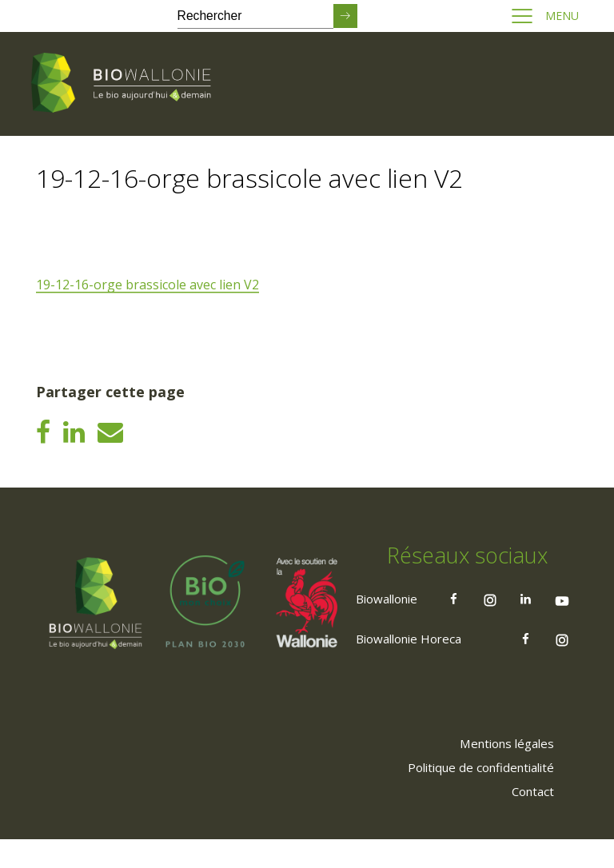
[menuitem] (500, 771)
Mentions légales (500, 771)
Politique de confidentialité (472, 795)
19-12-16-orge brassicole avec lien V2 (150, 285)
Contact (528, 819)
